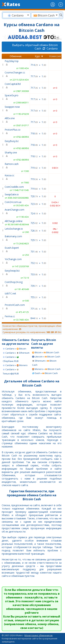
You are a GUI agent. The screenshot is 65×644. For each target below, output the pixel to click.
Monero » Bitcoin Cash (46, 369)
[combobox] (17, 15)
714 (34, 65)
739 (34, 286)
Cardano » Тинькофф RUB (11, 371)
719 (34, 168)
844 (34, 318)
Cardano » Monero (15, 365)
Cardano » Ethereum (16, 353)
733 (34, 274)
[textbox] (17, 15)
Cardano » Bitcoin (14, 349)
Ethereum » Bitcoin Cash (44, 363)
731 (34, 252)
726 (34, 231)
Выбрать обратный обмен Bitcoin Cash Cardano (35, 47)
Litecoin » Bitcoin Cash (46, 357)
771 (34, 309)
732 (34, 263)
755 (34, 297)
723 (34, 204)
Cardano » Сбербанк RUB (11, 359)
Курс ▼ (39, 56)
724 (34, 213)
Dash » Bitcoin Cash (45, 373)
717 (34, 76)
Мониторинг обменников (38, 635)
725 (34, 223)
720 (34, 196)
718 (34, 133)
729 (34, 240)
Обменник (16, 56)
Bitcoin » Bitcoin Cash (46, 352)
